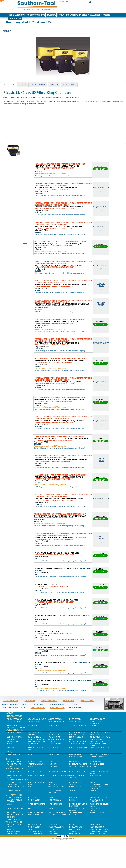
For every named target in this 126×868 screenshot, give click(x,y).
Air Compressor (14, 719)
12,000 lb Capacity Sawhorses (15, 783)
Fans (30, 755)
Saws (9, 744)
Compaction (54, 735)
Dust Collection (35, 762)
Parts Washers (14, 725)
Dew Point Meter (77, 771)
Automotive (20, 15)
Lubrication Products (96, 722)
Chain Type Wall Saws (100, 733)
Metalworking (95, 15)
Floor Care (75, 762)
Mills (9, 804)
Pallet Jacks (75, 787)
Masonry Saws (14, 741)
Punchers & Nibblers (100, 804)
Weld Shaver (34, 815)
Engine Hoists (13, 721)
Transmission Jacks (16, 728)
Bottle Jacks (75, 719)
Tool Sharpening (36, 834)
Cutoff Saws (54, 737)
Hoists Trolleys (56, 721)
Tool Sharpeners (57, 813)
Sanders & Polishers (17, 808)
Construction (33, 15)
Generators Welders (100, 737)
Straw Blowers (77, 744)
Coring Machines (15, 737)
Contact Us (11, 700)
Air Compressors (15, 733)
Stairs (31, 766)
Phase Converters (36, 804)
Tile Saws (11, 748)
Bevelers (32, 798)
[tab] (7, 31)
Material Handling (78, 15)
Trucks (73, 791)
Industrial (51, 15)
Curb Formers (34, 737)
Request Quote (101, 187)
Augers (52, 733)
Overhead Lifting (56, 787)
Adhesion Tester (35, 771)
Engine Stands (34, 721)
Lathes (72, 800)
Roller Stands (14, 791)
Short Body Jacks (78, 725)
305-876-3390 (57, 708)
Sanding (52, 831)
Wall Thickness (97, 775)
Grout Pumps (13, 739)
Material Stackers (15, 787)
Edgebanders (76, 827)
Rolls (93, 806)
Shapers (73, 831)
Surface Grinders (36, 813)
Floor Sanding (97, 827)
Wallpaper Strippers (79, 766)
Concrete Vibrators (100, 748)
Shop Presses (13, 813)
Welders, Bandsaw (57, 815)
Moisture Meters (36, 775)
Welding (94, 766)
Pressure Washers (78, 741)
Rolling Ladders (98, 764)
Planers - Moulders (16, 831)
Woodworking (15, 18)
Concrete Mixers (98, 735)
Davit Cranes (75, 782)
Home (11, 15)
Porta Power (34, 725)
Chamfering (75, 798)
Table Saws (12, 834)
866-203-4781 (33, 10)
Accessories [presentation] (69, 85)
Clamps (73, 825)
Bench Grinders (14, 798)
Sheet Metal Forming (100, 755)
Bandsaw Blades (14, 820)
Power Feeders (35, 831)
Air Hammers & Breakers (34, 734)
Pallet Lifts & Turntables (96, 788)
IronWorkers (55, 800)
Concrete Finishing (78, 735)
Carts (51, 782)
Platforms (53, 764)
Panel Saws (75, 829)
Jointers (11, 829)
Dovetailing (96, 825)
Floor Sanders (76, 737)
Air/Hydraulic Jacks (37, 719)
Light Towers (96, 739)
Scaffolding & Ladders (34, 745)
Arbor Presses (56, 719)
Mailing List (49, 700)
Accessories (13, 771)
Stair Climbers (97, 757)
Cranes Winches (98, 719)
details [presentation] (22, 85)
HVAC (43, 15)
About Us (87, 700)
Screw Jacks (54, 725)
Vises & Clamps (97, 813)
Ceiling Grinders (77, 733)
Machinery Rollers (99, 785)
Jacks (72, 785)
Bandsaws (53, 825)
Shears (52, 808)
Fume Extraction (15, 764)
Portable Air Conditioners (76, 756)
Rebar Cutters (97, 741)
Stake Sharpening (98, 831)
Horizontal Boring (36, 739)
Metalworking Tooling (97, 801)
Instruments (63, 15)
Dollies (94, 782)
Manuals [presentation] (54, 85)
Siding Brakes (55, 744)
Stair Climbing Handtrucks (55, 792)
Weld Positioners (15, 815)
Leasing (30, 700)
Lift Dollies (54, 755)
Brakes (52, 798)
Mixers (52, 741)
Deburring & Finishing (100, 798)
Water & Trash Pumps (79, 748)
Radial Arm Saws (98, 834)
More (30, 787)
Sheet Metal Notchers (96, 809)
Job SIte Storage (56, 739)
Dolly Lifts (54, 785)
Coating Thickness (57, 771)
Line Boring (75, 834)
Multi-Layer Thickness (59, 775)
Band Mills (53, 834)
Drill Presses (34, 800)
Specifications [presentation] (38, 85)
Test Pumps (54, 766)
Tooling (106, 15)
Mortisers (53, 829)
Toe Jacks (95, 725)
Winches (94, 791)
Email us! (50, 10)
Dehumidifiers (13, 755)
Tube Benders (76, 813)
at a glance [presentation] (9, 85)
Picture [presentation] (7, 31)
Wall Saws (53, 748)
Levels (72, 739)
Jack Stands (75, 721)
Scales (10, 766)
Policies (68, 700)
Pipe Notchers (55, 804)
